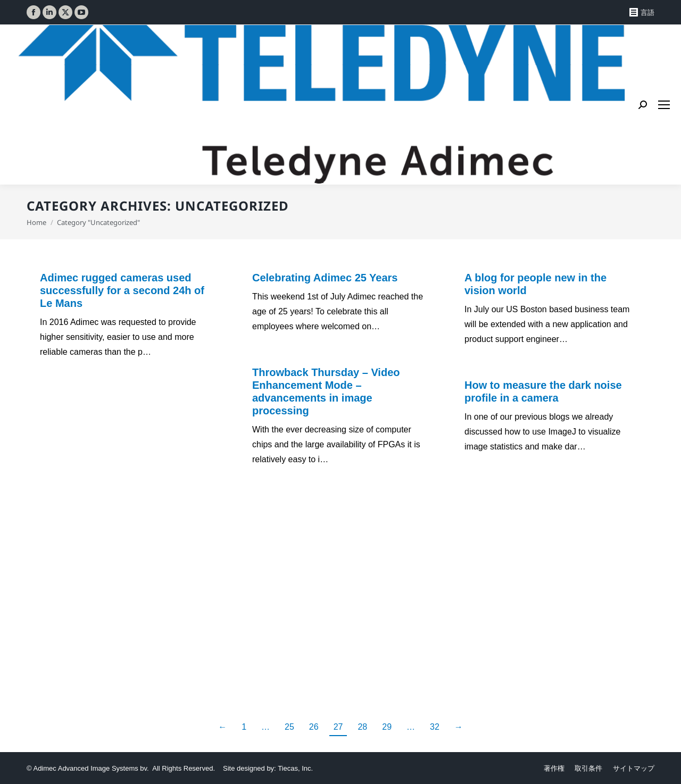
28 (362, 727)
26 (314, 727)
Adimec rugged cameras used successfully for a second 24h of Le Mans (122, 290)
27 (338, 727)
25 (289, 727)
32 (435, 727)
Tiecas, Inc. (295, 768)
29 (387, 727)
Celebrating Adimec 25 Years (325, 278)
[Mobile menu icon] (664, 105)
